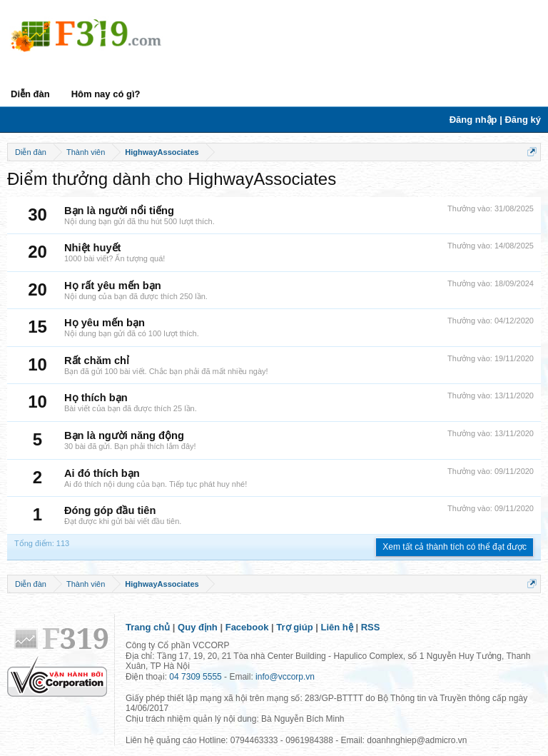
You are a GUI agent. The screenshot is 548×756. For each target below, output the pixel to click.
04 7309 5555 (195, 677)
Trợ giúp (294, 627)
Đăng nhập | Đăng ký (495, 120)
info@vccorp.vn (285, 677)
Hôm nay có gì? (106, 94)
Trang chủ (148, 627)
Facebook (247, 627)
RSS (371, 627)
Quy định (198, 627)
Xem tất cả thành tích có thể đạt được (455, 547)
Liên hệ (337, 627)
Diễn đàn (30, 94)
